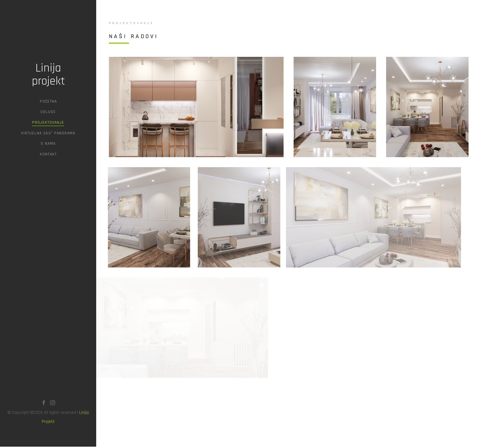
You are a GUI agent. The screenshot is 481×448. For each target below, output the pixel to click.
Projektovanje (48, 123)
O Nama (48, 144)
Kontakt (48, 154)
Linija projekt (48, 75)
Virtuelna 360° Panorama (48, 133)
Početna (48, 101)
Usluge (48, 112)
